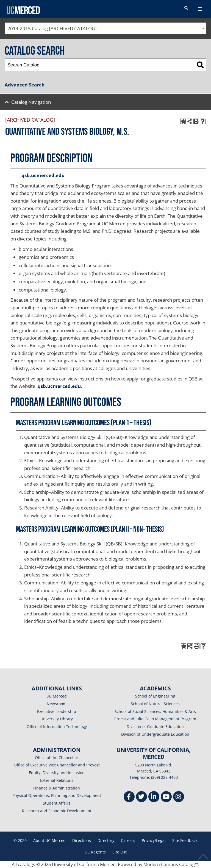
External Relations (57, 780)
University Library (57, 719)
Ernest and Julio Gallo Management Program (155, 719)
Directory (106, 840)
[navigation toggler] (200, 9)
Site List (120, 852)
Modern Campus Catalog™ (171, 864)
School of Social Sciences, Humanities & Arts (155, 711)
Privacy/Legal (154, 840)
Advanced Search (25, 85)
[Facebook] (129, 797)
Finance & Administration (57, 788)
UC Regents (95, 852)
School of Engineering (155, 696)
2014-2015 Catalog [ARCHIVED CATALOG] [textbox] (52, 28)
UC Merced (57, 696)
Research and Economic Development (57, 811)
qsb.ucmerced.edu (43, 175)
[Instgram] (179, 797)
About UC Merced (49, 840)
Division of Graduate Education (155, 726)
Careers (128, 840)
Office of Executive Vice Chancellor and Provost (57, 765)
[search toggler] (186, 8)
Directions (82, 840)
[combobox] (105, 28)
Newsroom (57, 704)
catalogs (27, 864)
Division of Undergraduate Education (155, 734)
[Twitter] (141, 797)
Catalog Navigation (31, 102)
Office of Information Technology (57, 726)
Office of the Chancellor (57, 758)
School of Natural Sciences (155, 704)
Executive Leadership (57, 711)
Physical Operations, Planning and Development (57, 795)
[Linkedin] (154, 797)
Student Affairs (57, 803)
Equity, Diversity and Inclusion (57, 773)
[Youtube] (166, 797)
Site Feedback (185, 840)
